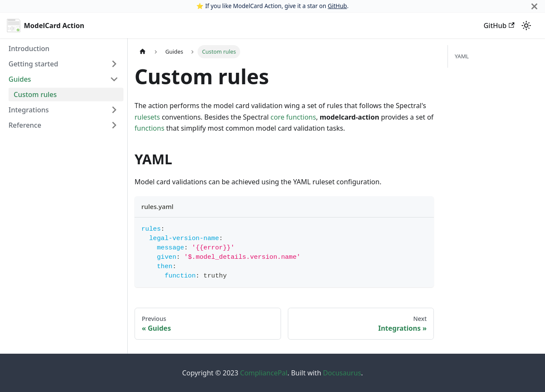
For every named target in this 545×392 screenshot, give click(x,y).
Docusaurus (342, 373)
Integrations (29, 110)
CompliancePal (264, 373)
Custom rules (35, 94)
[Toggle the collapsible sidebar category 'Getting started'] (114, 64)
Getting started (33, 64)
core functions (293, 117)
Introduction (29, 49)
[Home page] (143, 52)
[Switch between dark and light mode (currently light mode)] (526, 26)
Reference (25, 125)
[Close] (534, 6)
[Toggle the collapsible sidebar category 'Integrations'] (114, 110)
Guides (20, 79)
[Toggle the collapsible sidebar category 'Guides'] (114, 79)
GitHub (337, 6)
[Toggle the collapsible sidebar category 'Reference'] (114, 125)
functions (149, 128)
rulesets (147, 117)
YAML (462, 56)
